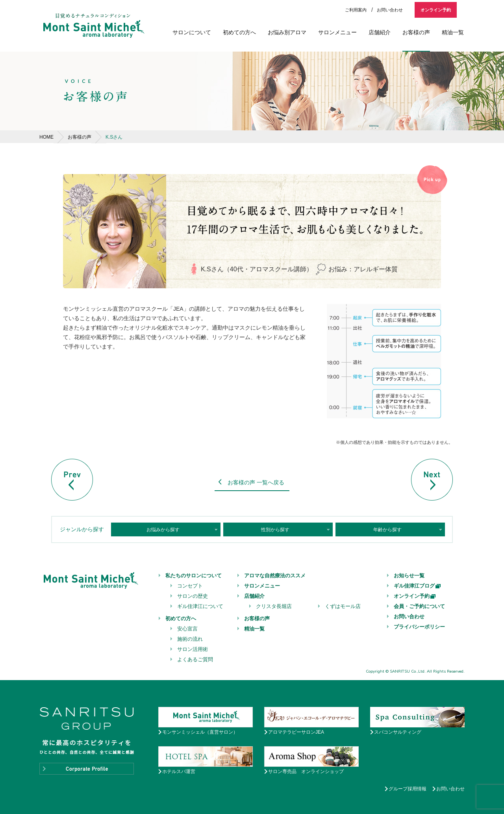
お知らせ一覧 (409, 576)
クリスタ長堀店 (274, 606)
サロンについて (192, 32)
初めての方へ (239, 32)
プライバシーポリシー (419, 627)
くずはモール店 (343, 606)
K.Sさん (114, 137)
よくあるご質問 (195, 659)
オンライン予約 (436, 10)
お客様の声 (416, 32)
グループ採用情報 (408, 789)
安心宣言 (187, 629)
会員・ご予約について (419, 606)
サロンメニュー (337, 32)
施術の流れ (190, 639)
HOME (46, 137)
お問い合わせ (390, 10)
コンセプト (190, 586)
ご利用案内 (356, 10)
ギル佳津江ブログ (418, 586)
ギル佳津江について (200, 606)
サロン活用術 (193, 649)
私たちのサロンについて (194, 576)
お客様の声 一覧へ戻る (256, 482)
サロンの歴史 (193, 596)
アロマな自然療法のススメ (275, 576)
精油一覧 (453, 32)
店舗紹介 (380, 32)
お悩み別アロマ (287, 32)
